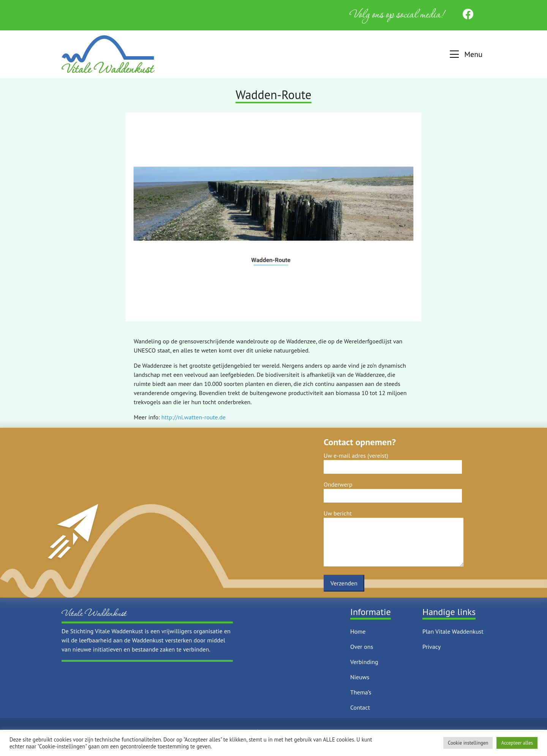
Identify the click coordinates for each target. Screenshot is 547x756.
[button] (465, 55)
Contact (360, 707)
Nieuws (360, 677)
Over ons (362, 647)
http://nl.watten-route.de (194, 417)
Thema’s (361, 692)
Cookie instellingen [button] (468, 743)
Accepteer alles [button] (517, 743)
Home (358, 631)
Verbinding (364, 662)
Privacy (432, 647)
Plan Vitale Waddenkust (453, 631)
